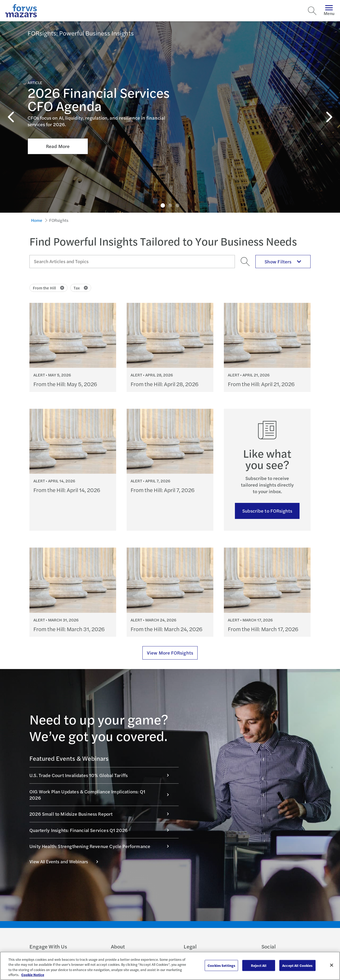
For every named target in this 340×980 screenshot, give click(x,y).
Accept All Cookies (297, 965)
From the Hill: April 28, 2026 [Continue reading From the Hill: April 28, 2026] (164, 384)
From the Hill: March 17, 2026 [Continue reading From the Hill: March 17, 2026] (263, 629)
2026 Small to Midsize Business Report (102, 814)
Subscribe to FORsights (267, 511)
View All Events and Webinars (67, 861)
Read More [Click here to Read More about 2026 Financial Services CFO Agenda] (58, 112)
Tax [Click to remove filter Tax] (81, 288)
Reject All (259, 965)
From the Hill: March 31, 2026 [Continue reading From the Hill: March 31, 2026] (69, 629)
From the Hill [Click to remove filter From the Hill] (48, 288)
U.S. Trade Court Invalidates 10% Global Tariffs (102, 775)
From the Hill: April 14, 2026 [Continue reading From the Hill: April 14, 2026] (67, 490)
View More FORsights (170, 653)
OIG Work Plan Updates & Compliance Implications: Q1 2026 (102, 795)
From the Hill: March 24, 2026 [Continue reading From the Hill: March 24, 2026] (166, 629)
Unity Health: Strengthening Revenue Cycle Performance (102, 846)
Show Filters (283, 261)
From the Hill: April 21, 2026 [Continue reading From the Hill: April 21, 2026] (261, 384)
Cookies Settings (221, 965)
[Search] (312, 11)
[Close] (332, 965)
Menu (329, 11)
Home (37, 220)
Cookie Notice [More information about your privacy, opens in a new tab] (33, 975)
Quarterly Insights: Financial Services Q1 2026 (102, 830)
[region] (170, 966)
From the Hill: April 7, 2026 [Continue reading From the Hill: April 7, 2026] (163, 490)
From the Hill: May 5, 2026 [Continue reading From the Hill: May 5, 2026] (65, 384)
